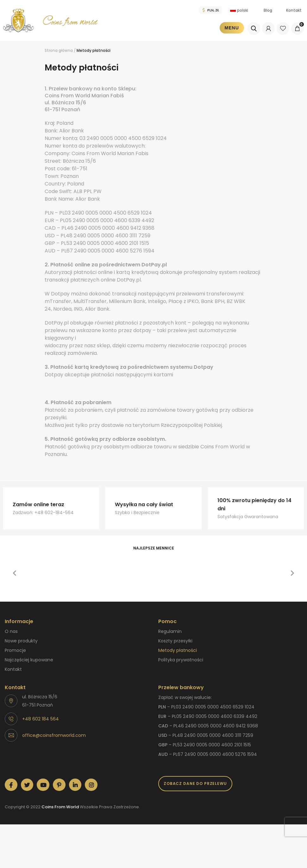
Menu (232, 28)
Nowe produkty (21, 641)
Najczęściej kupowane (29, 660)
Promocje (15, 650)
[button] (15, 573)
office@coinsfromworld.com (54, 735)
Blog (268, 10)
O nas (11, 631)
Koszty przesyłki (175, 641)
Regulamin (170, 631)
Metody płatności (178, 650)
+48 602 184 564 (41, 719)
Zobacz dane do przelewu (195, 783)
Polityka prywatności (181, 660)
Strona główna (59, 50)
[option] (54, 559)
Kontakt (294, 10)
